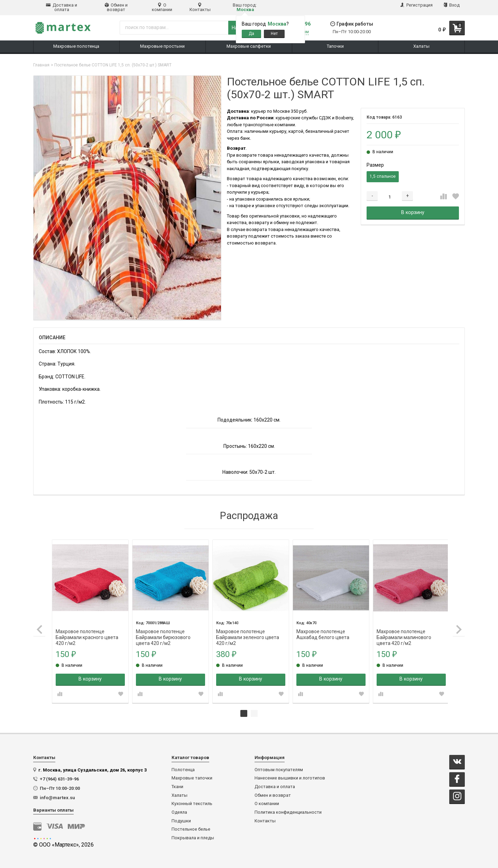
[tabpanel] (91, 621)
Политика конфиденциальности (288, 812)
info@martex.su (57, 797)
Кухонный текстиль (192, 803)
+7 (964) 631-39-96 (59, 778)
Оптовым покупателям (279, 769)
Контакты (200, 7)
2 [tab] (254, 713)
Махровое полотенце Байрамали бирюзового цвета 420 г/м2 (163, 631)
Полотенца (183, 769)
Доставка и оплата (62, 7)
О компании (162, 7)
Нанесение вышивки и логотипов (290, 777)
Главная (41, 65)
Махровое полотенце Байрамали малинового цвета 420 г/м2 (402, 631)
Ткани (177, 786)
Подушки (181, 820)
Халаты (179, 795)
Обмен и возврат (116, 7)
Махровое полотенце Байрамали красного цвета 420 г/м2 (88, 631)
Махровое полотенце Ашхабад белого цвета (321, 631)
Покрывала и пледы (193, 837)
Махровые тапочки (192, 777)
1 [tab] (244, 713)
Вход (451, 5)
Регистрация (417, 5)
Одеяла (179, 812)
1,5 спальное (383, 176)
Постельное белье (191, 829)
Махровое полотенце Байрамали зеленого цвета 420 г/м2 (247, 631)
